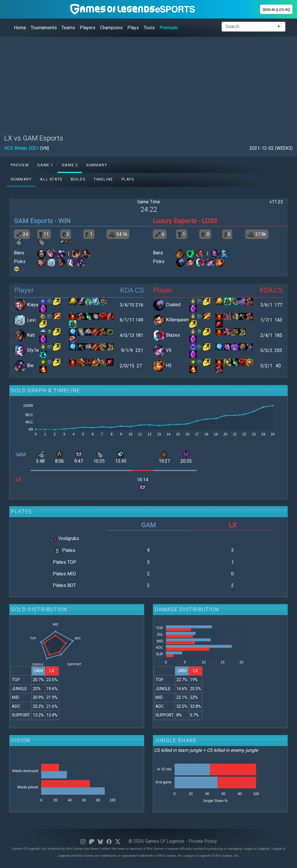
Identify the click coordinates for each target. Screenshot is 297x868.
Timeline (103, 179)
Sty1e (33, 350)
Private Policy (203, 841)
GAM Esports (33, 221)
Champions (111, 28)
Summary (97, 165)
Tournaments (44, 28)
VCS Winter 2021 (22, 148)
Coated (173, 305)
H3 (169, 365)
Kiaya (32, 305)
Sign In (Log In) (276, 10)
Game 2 (70, 165)
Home (20, 28)
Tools (149, 28)
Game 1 (45, 165)
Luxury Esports (175, 221)
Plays (133, 28)
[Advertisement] (148, 82)
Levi (31, 320)
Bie (30, 365)
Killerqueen (177, 320)
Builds (78, 179)
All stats (51, 179)
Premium (169, 28)
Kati (31, 335)
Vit (169, 350)
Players (88, 28)
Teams (68, 28)
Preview (20, 165)
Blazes (173, 335)
